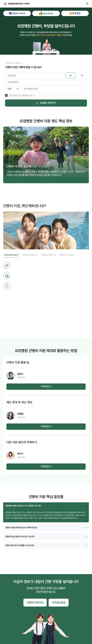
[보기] (32, 96)
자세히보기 (46, 387)
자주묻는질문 (59, 603)
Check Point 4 (67, 255)
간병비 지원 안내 (35, 603)
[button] (86, 155)
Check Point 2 (30, 255)
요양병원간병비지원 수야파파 (5, 4)
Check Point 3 (48, 255)
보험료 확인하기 (46, 103)
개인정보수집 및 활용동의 (19, 96)
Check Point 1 (11, 255)
